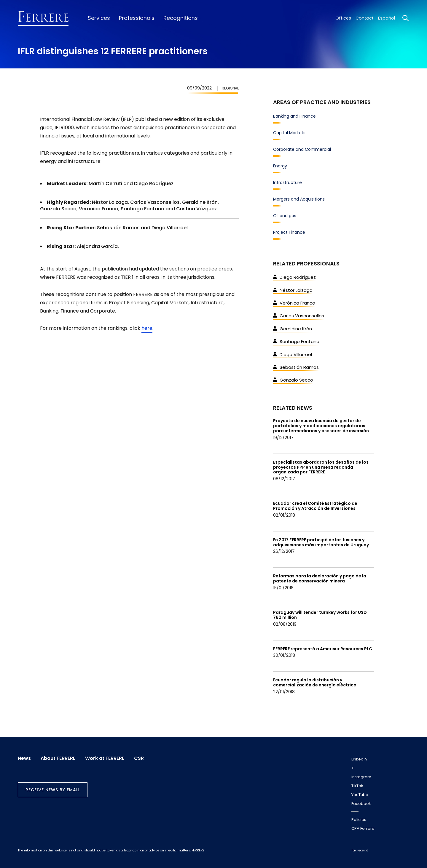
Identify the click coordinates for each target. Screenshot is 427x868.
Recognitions (179, 18)
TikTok (357, 786)
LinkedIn (359, 759)
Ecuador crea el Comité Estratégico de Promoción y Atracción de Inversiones (315, 506)
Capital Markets (289, 133)
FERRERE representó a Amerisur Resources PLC (323, 649)
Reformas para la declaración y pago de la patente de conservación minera (320, 578)
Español (387, 18)
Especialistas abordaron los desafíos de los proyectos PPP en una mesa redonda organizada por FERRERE (321, 467)
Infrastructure (287, 182)
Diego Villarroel (293, 354)
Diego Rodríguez (294, 277)
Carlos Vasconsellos (299, 316)
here (147, 328)
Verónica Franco (294, 303)
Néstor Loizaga (293, 290)
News (24, 758)
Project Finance (289, 232)
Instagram (361, 777)
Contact (365, 18)
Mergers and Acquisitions (299, 199)
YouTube (360, 795)
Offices (343, 18)
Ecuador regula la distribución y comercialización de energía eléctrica (315, 682)
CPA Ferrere (363, 828)
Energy (280, 166)
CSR (140, 758)
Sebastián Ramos (296, 367)
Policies (359, 820)
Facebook (361, 804)
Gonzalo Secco (293, 380)
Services (99, 18)
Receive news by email (53, 790)
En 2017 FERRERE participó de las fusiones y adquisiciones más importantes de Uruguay (321, 542)
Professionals (136, 18)
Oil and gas (285, 216)
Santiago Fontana (296, 341)
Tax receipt (360, 850)
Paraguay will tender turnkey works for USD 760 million (320, 615)
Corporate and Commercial (302, 149)
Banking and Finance (294, 116)
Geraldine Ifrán (293, 329)
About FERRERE (58, 758)
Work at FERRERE (105, 758)
